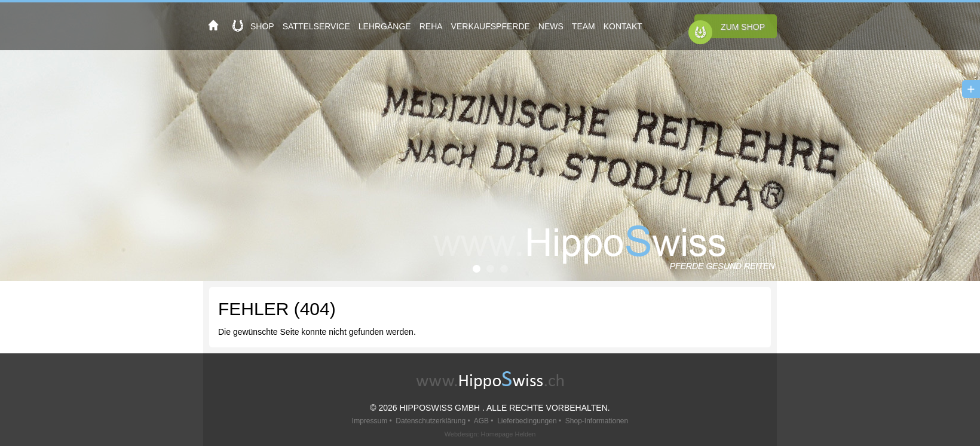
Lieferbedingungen (527, 421)
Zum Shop (743, 27)
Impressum (370, 421)
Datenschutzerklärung (431, 421)
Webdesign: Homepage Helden (490, 434)
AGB (481, 421)
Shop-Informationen (597, 421)
